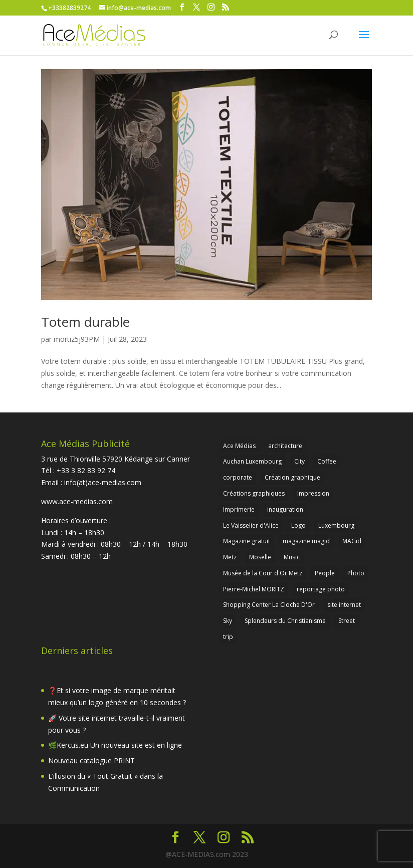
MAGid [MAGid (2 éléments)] (352, 541)
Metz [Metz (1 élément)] (230, 557)
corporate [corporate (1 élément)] (238, 477)
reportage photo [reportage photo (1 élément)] (321, 589)
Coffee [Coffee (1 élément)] (327, 461)
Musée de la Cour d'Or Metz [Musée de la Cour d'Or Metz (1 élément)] (263, 573)
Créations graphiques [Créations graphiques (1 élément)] (254, 493)
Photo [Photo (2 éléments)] (356, 573)
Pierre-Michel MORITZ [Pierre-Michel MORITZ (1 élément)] (254, 589)
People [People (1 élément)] (325, 573)
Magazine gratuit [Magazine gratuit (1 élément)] (247, 541)
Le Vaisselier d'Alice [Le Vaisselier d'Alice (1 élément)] (251, 525)
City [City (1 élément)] (299, 461)
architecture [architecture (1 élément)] (285, 446)
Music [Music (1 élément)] (292, 557)
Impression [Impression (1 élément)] (313, 493)
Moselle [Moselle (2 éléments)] (260, 557)
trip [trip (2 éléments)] (228, 637)
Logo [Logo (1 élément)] (298, 525)
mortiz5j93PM (77, 339)
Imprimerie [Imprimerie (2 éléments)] (239, 509)
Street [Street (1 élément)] (347, 621)
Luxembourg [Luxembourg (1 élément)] (336, 525)
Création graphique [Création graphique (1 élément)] (292, 477)
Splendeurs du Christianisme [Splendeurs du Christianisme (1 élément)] (285, 621)
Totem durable (85, 322)
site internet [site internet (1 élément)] (344, 605)
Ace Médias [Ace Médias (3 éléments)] (239, 446)
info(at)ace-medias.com (103, 482)
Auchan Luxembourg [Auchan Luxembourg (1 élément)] (252, 461)
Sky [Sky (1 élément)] (228, 621)
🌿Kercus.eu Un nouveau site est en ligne (115, 745)
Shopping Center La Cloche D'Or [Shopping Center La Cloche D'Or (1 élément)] (269, 605)
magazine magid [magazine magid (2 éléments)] (306, 541)
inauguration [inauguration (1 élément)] (285, 509)
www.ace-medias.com (77, 501)
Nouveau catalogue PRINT (91, 761)
